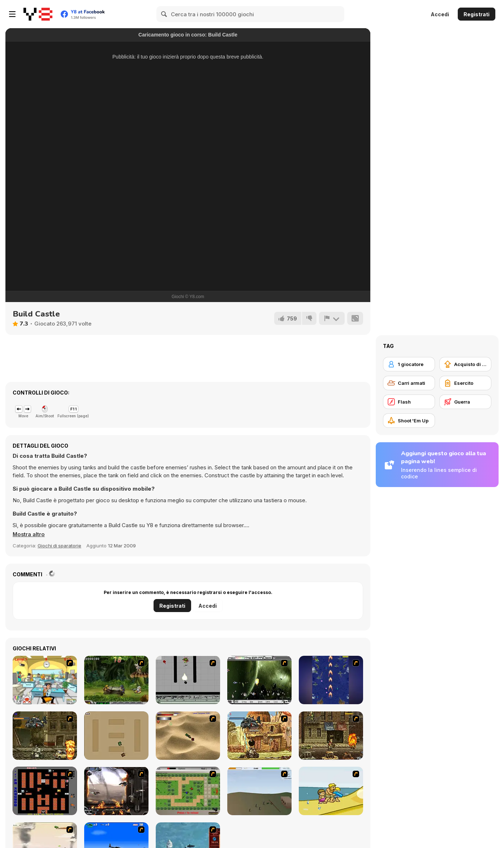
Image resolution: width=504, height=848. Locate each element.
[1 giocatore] (409, 364)
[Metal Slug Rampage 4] (116, 680)
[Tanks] (188, 736)
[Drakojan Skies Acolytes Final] (116, 791)
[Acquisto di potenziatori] (465, 364)
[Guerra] (465, 402)
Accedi (440, 14)
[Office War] (45, 680)
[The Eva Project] (259, 680)
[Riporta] (332, 318)
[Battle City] (45, 791)
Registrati (477, 14)
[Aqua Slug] (331, 791)
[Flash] (409, 402)
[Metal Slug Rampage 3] (331, 736)
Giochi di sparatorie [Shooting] (59, 546)
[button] (29, 534)
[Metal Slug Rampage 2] (259, 736)
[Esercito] (465, 383)
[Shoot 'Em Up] (409, 421)
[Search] (164, 14)
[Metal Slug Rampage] (45, 736)
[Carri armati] (409, 383)
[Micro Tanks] (116, 736)
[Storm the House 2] (259, 791)
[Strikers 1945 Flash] (331, 680)
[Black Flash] (188, 680)
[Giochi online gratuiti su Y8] (38, 14)
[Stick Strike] (188, 791)
